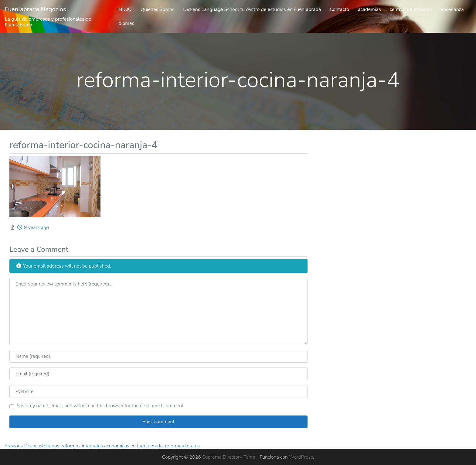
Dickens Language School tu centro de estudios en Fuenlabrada (252, 9)
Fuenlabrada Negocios (36, 9)
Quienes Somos (158, 9)
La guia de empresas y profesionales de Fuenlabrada (48, 22)
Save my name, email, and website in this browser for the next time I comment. (101, 406)
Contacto (339, 9)
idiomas (126, 23)
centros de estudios (411, 9)
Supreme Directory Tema (229, 457)
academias (369, 9)
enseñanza (452, 9)
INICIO (125, 9)
